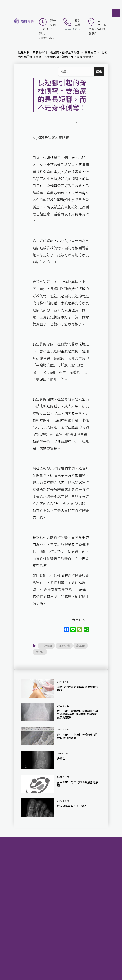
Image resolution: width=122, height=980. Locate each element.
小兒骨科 (46, 646)
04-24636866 (72, 29)
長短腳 (40, 652)
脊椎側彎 (64, 646)
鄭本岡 (81, 646)
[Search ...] (77, 72)
